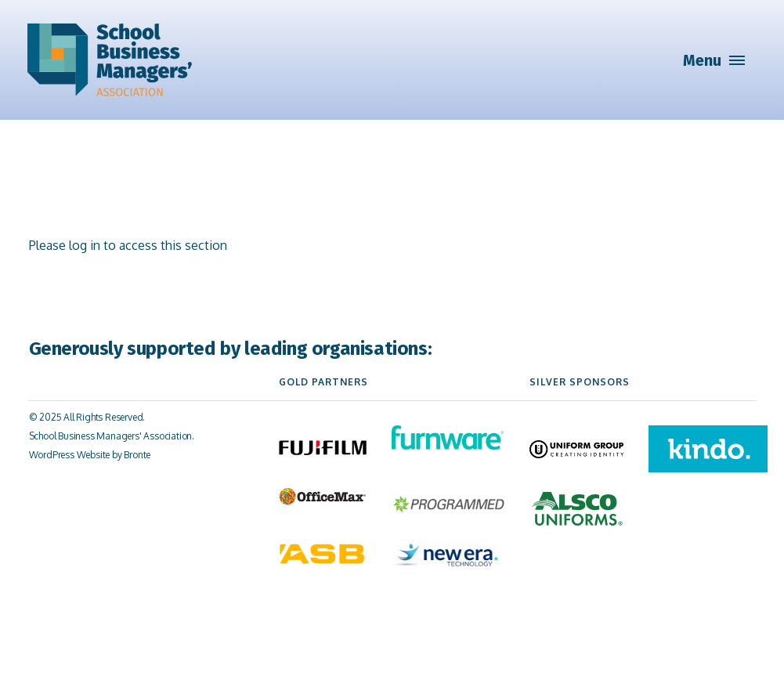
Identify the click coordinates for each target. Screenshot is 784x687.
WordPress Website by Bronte (90, 455)
